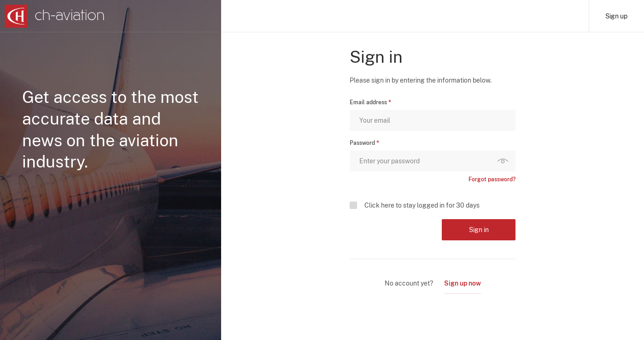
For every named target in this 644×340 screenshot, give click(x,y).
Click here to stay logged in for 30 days (422, 205)
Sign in (479, 230)
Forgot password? (492, 179)
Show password (505, 161)
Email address (368, 102)
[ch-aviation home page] (55, 16)
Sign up (616, 16)
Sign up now (463, 283)
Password (362, 143)
